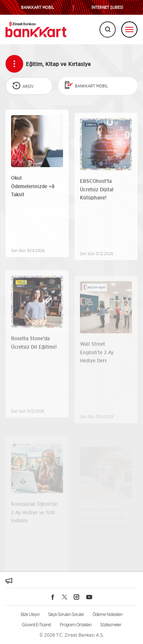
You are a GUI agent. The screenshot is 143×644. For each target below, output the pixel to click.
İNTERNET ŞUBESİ (107, 8)
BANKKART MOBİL (38, 8)
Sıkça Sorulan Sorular (66, 614)
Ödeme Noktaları (107, 614)
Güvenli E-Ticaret (36, 625)
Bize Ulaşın (30, 614)
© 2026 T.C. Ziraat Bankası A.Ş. (72, 635)
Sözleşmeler (111, 625)
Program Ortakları (76, 625)
